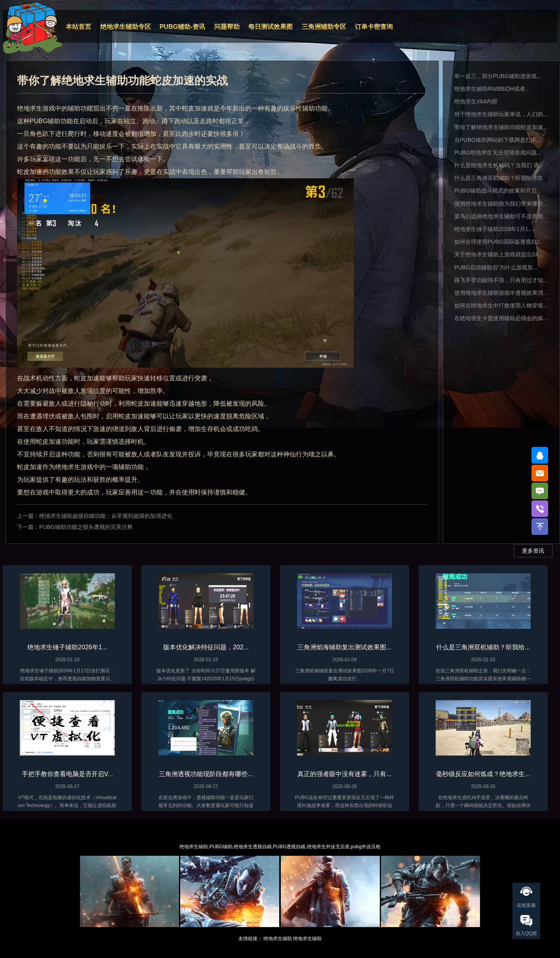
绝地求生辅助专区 (126, 27)
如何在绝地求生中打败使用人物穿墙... (501, 305)
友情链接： (250, 939)
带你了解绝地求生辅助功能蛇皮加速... (501, 127)
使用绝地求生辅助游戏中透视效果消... (501, 293)
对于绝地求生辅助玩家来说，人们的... (501, 114)
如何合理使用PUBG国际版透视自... (498, 242)
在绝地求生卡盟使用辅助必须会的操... (501, 318)
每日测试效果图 (270, 27)
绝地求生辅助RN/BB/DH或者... (492, 89)
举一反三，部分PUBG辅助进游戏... (498, 76)
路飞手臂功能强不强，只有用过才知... (501, 280)
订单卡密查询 (374, 27)
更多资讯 (533, 551)
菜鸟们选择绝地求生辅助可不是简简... (501, 216)
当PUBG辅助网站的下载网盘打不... (498, 140)
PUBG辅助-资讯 (183, 27)
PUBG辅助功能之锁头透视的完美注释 (86, 527)
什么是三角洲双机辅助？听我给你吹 (499, 178)
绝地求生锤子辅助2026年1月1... (493, 229)
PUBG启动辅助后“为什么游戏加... (496, 267)
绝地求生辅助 (278, 939)
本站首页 (78, 27)
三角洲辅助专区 (324, 27)
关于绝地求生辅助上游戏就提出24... (498, 254)
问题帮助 (227, 27)
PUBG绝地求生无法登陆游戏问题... (498, 153)
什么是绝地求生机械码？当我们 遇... (499, 165)
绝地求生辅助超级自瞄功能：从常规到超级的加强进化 (106, 516)
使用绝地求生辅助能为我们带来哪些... (501, 204)
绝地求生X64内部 (476, 101)
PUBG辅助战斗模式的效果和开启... (498, 191)
